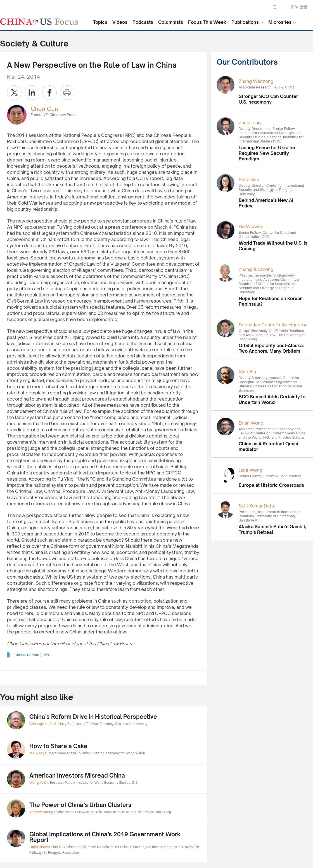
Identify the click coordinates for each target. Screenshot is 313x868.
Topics (100, 22)
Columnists (171, 22)
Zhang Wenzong (256, 81)
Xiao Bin (247, 372)
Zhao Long (250, 123)
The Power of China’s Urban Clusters (80, 805)
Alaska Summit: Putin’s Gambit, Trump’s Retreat (272, 529)
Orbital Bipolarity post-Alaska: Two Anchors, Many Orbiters (271, 348)
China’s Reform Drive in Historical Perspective (93, 717)
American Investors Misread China (77, 775)
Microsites (280, 22)
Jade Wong (250, 470)
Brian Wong (251, 423)
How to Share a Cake (58, 746)
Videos (120, 22)
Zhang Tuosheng (256, 269)
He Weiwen (251, 226)
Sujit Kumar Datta (257, 506)
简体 (295, 7)
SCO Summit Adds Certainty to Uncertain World (272, 399)
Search (275, 7)
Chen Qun (44, 109)
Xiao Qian (249, 179)
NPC (47, 655)
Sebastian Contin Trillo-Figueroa (273, 325)
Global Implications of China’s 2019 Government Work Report (105, 837)
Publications (245, 22)
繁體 (303, 7)
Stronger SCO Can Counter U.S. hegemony (268, 99)
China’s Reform (27, 655)
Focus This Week (207, 22)
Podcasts (143, 22)
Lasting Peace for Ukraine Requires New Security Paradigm (267, 153)
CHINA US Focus (39, 22)
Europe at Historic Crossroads (271, 485)
